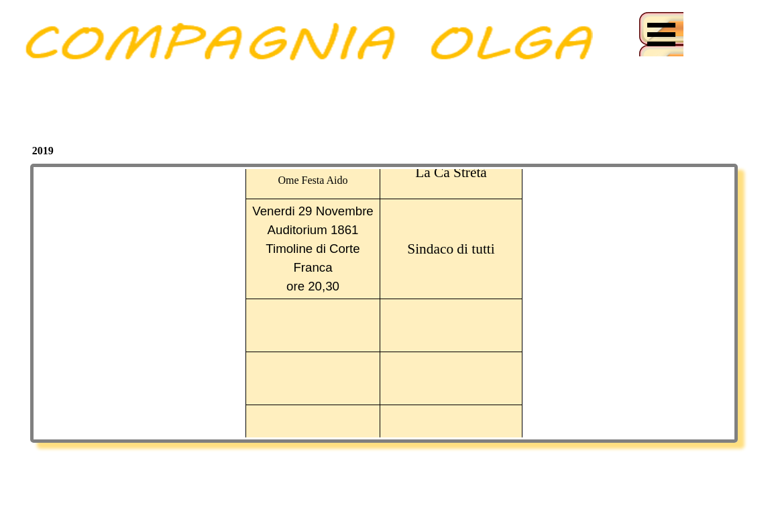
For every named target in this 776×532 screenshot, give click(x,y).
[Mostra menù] (661, 34)
